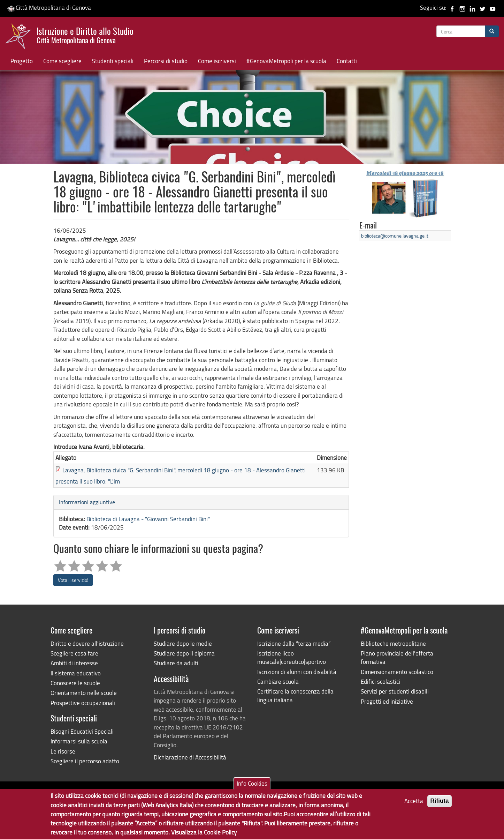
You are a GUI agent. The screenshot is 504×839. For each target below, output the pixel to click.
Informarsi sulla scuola (79, 741)
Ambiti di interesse (74, 663)
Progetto (22, 61)
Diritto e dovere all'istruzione (87, 643)
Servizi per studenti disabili (395, 691)
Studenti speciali (113, 61)
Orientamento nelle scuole (84, 693)
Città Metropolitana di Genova (49, 8)
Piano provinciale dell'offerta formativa (397, 657)
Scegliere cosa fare (74, 653)
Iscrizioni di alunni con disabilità (297, 672)
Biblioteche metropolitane (393, 643)
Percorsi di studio (166, 61)
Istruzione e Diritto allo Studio (85, 35)
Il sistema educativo (76, 673)
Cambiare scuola (278, 681)
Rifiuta (440, 804)
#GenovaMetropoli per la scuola (286, 61)
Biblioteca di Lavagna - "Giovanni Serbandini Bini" (148, 519)
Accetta (414, 804)
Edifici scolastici (380, 681)
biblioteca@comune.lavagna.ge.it (395, 236)
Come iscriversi (217, 61)
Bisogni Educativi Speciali (82, 731)
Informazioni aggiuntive (87, 502)
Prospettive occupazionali (83, 703)
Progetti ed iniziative (387, 701)
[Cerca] (492, 31)
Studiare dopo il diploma (184, 653)
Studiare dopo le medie (183, 643)
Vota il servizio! (73, 580)
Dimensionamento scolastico (397, 672)
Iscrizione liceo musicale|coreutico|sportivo (292, 657)
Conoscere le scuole (75, 683)
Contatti (347, 61)
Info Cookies (252, 786)
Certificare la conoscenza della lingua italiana (295, 695)
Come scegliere (62, 61)
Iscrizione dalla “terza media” (294, 643)
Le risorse (63, 751)
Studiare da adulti (176, 663)
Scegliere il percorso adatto (85, 761)
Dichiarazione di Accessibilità (190, 757)
